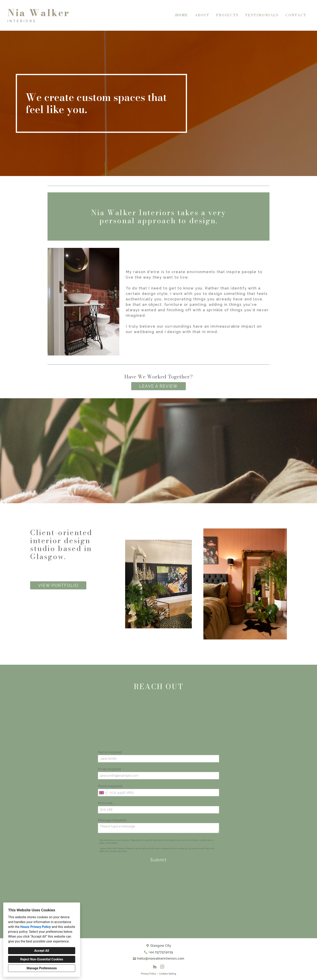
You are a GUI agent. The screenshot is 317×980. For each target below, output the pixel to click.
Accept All (42, 951)
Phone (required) (158, 790)
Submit (158, 860)
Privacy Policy (148, 974)
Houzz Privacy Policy (35, 927)
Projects (228, 15)
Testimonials (262, 15)
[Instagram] (162, 967)
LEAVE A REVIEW (158, 386)
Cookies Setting (168, 974)
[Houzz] (155, 967)
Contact (296, 15)
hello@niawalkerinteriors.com (161, 959)
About (202, 15)
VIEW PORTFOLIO (58, 585)
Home (182, 15)
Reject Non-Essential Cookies (42, 959)
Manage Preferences (42, 968)
